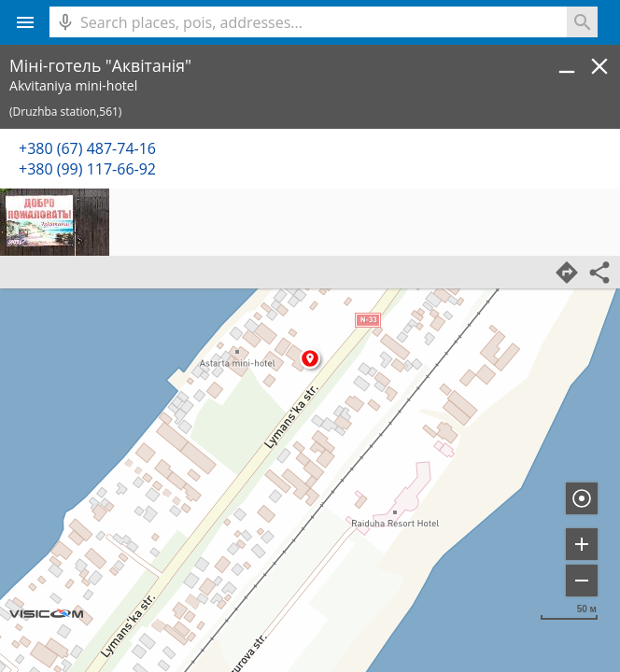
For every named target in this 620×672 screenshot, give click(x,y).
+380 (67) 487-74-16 (87, 148)
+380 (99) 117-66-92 (87, 169)
